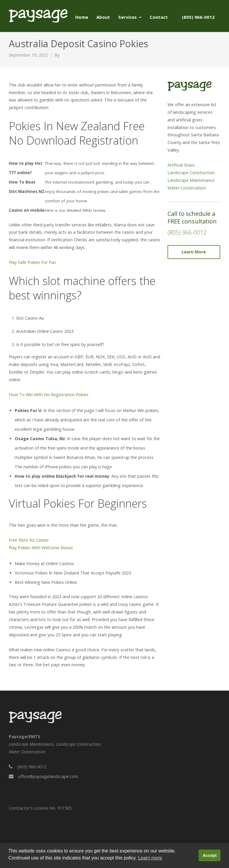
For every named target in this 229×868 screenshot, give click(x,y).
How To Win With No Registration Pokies (49, 395)
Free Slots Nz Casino (29, 540)
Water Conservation (187, 188)
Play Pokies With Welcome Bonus (41, 548)
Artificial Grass (181, 165)
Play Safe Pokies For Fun (32, 262)
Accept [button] (210, 855)
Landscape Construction (191, 173)
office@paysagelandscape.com (48, 776)
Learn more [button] (150, 858)
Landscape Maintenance (191, 180)
